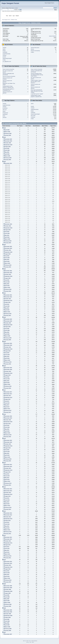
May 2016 (7, 429)
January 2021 (8, 315)
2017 (5, 390)
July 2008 (7, 619)
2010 (5, 560)
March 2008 (7, 627)
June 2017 (7, 403)
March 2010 (7, 578)
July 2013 (7, 498)
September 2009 (9, 591)
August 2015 (8, 448)
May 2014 (7, 478)
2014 (5, 463)
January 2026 (8, 135)
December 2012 (8, 513)
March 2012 (7, 530)
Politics (32, 52)
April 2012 (7, 528)
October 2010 (8, 565)
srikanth (5, 48)
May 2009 (7, 599)
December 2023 (8, 247)
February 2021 (8, 314)
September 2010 (9, 567)
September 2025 (9, 145)
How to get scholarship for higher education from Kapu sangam (37, 91)
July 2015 (7, 450)
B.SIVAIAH (5, 108)
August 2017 (8, 399)
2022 (5, 269)
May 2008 (7, 623)
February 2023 (8, 265)
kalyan (4, 51)
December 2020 (8, 319)
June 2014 (7, 476)
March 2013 (7, 506)
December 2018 (8, 368)
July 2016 (7, 425)
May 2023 (7, 260)
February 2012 (8, 532)
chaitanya (33, 117)
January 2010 (8, 582)
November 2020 (8, 321)
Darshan (5, 117)
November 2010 (8, 563)
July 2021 (7, 304)
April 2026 (7, 130)
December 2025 (8, 139)
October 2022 (8, 274)
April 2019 (7, 358)
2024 (5, 162)
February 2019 (8, 362)
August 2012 (8, 521)
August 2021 (8, 302)
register (16, 8)
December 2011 (8, 537)
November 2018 (8, 370)
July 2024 (7, 232)
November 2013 (8, 491)
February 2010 (8, 580)
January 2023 (8, 267)
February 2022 (8, 289)
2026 (5, 128)
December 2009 (8, 586)
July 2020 (7, 329)
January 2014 (8, 485)
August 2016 (8, 424)
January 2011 (8, 558)
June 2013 (7, 500)
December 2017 (8, 392)
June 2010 (7, 573)
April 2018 (7, 383)
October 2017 (8, 396)
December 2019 (8, 343)
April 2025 (7, 154)
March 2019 (7, 360)
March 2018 (7, 384)
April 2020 (7, 334)
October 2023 (8, 250)
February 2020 (8, 338)
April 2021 (7, 310)
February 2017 (8, 411)
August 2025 (8, 147)
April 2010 (7, 576)
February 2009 (8, 604)
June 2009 (7, 597)
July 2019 (7, 353)
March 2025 (7, 156)
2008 (5, 608)
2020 (5, 317)
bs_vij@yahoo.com (7, 61)
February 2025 (8, 158)
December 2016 (8, 416)
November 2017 (8, 394)
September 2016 (9, 422)
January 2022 (8, 291)
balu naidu (33, 116)
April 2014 (7, 480)
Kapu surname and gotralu (8, 69)
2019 (5, 342)
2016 (5, 414)
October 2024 (8, 226)
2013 (5, 487)
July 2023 (7, 256)
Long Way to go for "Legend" (37, 94)
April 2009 (7, 601)
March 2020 (7, 336)
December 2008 (8, 610)
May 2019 (7, 357)
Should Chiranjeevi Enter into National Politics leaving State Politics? (37, 75)
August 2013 (8, 496)
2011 (5, 535)
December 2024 (8, 163)
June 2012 (7, 524)
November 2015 (8, 442)
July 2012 (7, 522)
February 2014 (8, 483)
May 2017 (7, 405)
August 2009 (8, 593)
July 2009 (7, 595)
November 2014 (8, 467)
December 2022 (8, 271)
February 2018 (8, 386)
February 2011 (8, 556)
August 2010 (8, 569)
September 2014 (9, 470)
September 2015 (9, 446)
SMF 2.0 (25, 641)
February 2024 (8, 241)
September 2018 (9, 373)
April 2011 (7, 552)
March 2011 (7, 554)
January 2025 (8, 160)
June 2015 (7, 452)
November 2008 (8, 612)
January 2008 (8, 631)
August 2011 (8, 545)
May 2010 (7, 575)
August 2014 (8, 472)
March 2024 (7, 239)
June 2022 (7, 282)
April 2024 (7, 237)
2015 (5, 438)
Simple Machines (34, 641)
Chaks (4, 60)
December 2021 (8, 295)
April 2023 (7, 261)
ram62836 (5, 52)
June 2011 (7, 548)
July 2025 (7, 148)
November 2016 (8, 418)
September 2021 (9, 301)
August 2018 (8, 375)
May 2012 (7, 526)
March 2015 (7, 457)
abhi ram (5, 110)
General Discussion (35, 48)
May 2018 (7, 381)
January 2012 (8, 534)
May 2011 (7, 550)
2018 (5, 366)
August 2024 (8, 230)
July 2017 (7, 401)
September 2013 (9, 494)
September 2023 (9, 252)
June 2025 (7, 150)
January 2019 (8, 364)
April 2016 (7, 431)
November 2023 (8, 248)
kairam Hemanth (53, 36)
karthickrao (5, 114)
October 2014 (8, 468)
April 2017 (7, 407)
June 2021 (7, 306)
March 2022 (7, 288)
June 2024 (7, 233)
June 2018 (7, 379)
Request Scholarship (35, 51)
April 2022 (7, 286)
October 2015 (8, 444)
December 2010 (8, 562)
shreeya (5, 55)
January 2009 (8, 606)
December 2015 (8, 440)
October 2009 (8, 590)
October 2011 (8, 541)
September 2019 (9, 349)
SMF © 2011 (29, 641)
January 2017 (8, 412)
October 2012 (8, 517)
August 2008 (8, 617)
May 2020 (7, 332)
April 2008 (7, 625)
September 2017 (9, 398)
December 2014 (8, 465)
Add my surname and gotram (9, 76)
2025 (5, 137)
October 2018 (8, 371)
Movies (32, 49)
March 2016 (7, 433)
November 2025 (8, 141)
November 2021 (8, 297)
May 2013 (7, 502)
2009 (5, 584)
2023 (5, 245)
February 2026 (8, 134)
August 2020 (8, 327)
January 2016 (8, 437)
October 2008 (8, 614)
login (13, 8)
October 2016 (8, 420)
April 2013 (7, 504)
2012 (5, 511)
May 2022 (7, 284)
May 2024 (7, 235)
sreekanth (33, 113)
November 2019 (8, 345)
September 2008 (9, 616)
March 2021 (7, 312)
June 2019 (7, 355)
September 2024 (9, 228)
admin (4, 49)
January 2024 (8, 243)
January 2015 (8, 461)
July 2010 (7, 571)
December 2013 (8, 489)
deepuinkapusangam (7, 58)
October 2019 (8, 347)
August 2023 (8, 254)
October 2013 (8, 493)
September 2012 (9, 519)
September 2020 (9, 325)
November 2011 (8, 539)
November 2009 (8, 588)
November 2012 (8, 515)
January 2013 (8, 509)
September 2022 (9, 276)
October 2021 (8, 299)
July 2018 (7, 377)
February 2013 (8, 508)
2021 (5, 293)
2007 (5, 632)
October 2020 (8, 323)
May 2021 (7, 308)
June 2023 (7, 258)
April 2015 (7, 455)
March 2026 (7, 132)
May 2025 (7, 152)
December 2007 (8, 634)
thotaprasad (5, 113)
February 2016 (8, 435)
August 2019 (8, 351)
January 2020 (8, 340)
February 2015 (8, 459)
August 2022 (8, 278)
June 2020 (7, 330)
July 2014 (7, 474)
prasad (4, 57)
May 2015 (7, 453)
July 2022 (7, 280)
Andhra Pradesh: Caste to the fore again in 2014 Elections (36, 82)
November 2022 (8, 273)
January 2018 (8, 388)
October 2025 (8, 143)
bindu (4, 116)
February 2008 (8, 629)
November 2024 (8, 224)
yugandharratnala (7, 54)
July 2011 (7, 547)
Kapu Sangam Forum (10, 3)
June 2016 (7, 427)
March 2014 (7, 481)
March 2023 (7, 263)
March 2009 (7, 603)
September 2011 (9, 543)
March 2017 (7, 409)
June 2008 (7, 621)
